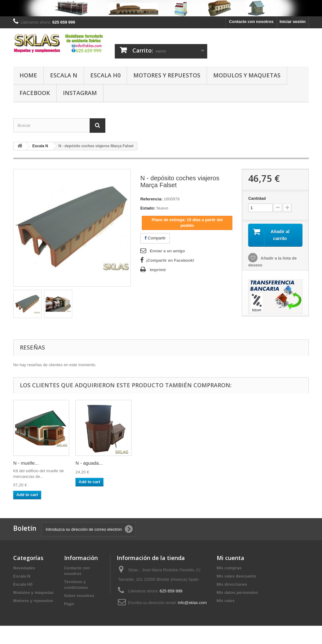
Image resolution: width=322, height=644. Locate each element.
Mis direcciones (232, 584)
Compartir (155, 238)
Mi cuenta (230, 558)
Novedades (24, 568)
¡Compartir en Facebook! (170, 260)
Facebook (35, 93)
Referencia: (151, 199)
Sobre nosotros (79, 596)
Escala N (64, 75)
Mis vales (226, 601)
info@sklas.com (192, 603)
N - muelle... (88, 463)
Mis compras (229, 568)
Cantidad (257, 198)
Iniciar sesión (293, 22)
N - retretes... (27, 463)
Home (28, 75)
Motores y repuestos (167, 75)
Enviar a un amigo (167, 251)
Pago (69, 604)
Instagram (80, 93)
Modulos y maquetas (247, 75)
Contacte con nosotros (251, 22)
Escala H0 (105, 75)
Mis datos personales (237, 593)
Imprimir (158, 270)
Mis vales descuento (236, 576)
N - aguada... (151, 463)
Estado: (148, 208)
